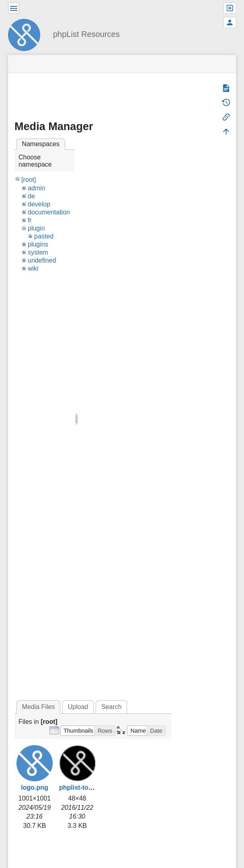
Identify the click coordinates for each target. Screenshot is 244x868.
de (31, 196)
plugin (36, 228)
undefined (42, 260)
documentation (49, 212)
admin (37, 188)
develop (39, 204)
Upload (78, 707)
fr (30, 220)
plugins (38, 244)
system (38, 252)
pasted (44, 236)
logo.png (35, 788)
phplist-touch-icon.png (94, 788)
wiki (33, 268)
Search (112, 707)
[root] (29, 180)
